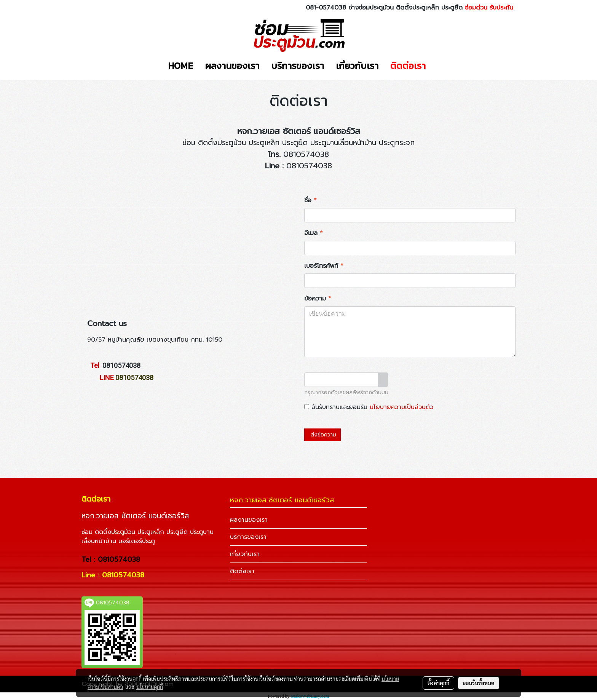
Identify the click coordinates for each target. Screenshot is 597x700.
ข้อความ (318, 299)
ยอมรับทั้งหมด (479, 683)
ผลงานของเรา (232, 66)
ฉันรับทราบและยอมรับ (369, 407)
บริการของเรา (298, 66)
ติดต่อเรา (408, 66)
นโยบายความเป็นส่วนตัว (401, 407)
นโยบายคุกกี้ (150, 687)
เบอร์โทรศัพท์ (324, 266)
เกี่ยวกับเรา (357, 66)
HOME (180, 66)
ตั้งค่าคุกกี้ (438, 683)
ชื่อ (310, 200)
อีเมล (314, 233)
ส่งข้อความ (322, 435)
